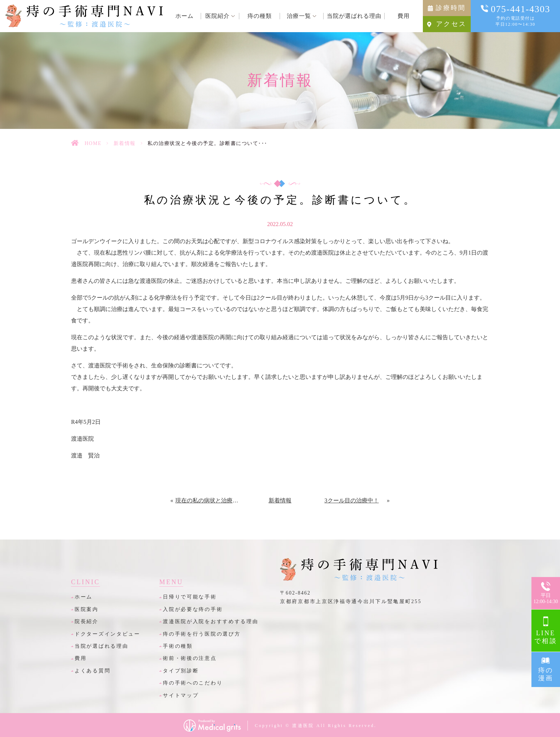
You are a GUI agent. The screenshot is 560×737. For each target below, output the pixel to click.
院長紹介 (87, 621)
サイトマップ (181, 695)
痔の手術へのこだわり (193, 683)
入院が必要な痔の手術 (193, 609)
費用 (81, 658)
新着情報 (125, 143)
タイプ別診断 (181, 671)
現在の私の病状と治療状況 (208, 500)
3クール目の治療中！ (352, 500)
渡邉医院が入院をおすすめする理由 (211, 621)
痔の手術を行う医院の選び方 (202, 634)
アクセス (451, 24)
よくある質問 (92, 671)
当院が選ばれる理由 (101, 646)
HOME (93, 143)
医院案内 (87, 609)
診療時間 (451, 8)
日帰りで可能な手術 (190, 597)
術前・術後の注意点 (190, 658)
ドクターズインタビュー (107, 634)
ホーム (84, 597)
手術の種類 (178, 646)
